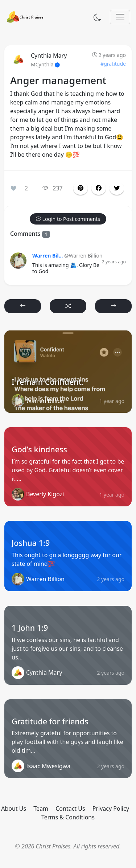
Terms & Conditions (68, 817)
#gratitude (113, 64)
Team (41, 809)
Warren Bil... (48, 256)
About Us (14, 809)
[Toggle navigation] (120, 17)
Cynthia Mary (49, 55)
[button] (99, 188)
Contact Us (70, 809)
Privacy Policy (111, 809)
